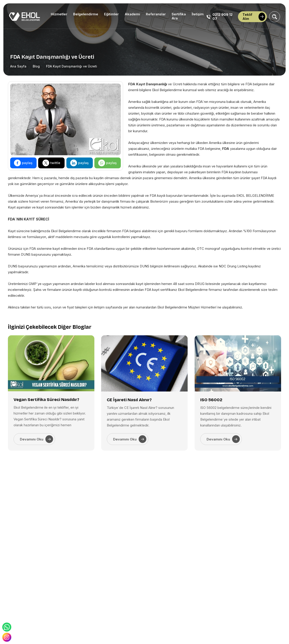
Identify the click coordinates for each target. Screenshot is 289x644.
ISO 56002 (211, 400)
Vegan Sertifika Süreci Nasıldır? (46, 400)
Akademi (132, 14)
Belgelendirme (86, 14)
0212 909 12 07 (220, 17)
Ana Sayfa (18, 66)
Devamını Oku (36, 439)
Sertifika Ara (179, 16)
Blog (36, 66)
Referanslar (156, 14)
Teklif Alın (254, 17)
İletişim (198, 14)
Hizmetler (59, 14)
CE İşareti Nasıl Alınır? (129, 400)
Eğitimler (111, 14)
